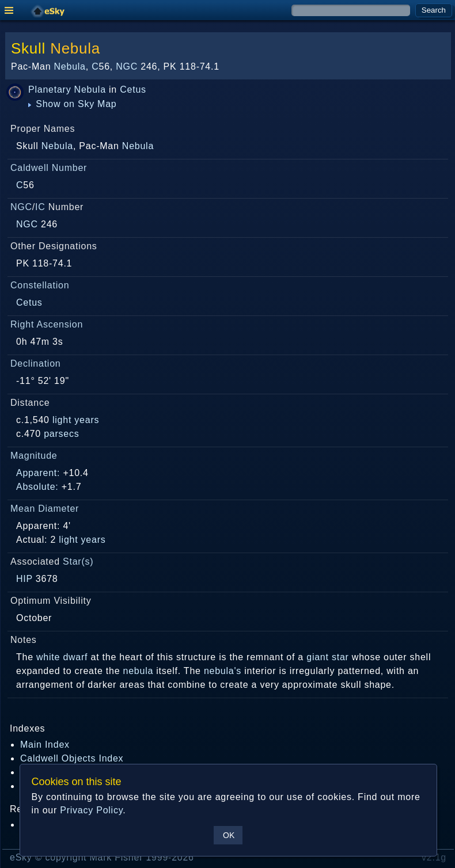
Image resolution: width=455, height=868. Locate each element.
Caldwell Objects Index (72, 758)
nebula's (223, 671)
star (340, 657)
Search (434, 10)
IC (40, 207)
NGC (127, 66)
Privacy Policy (91, 810)
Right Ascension (47, 324)
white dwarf (62, 657)
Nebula (75, 48)
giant (317, 657)
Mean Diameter (45, 509)
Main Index (45, 745)
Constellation (40, 285)
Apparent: (38, 473)
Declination (35, 363)
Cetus (133, 90)
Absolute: (37, 487)
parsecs (61, 434)
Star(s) (78, 561)
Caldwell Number (49, 168)
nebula (139, 671)
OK (229, 835)
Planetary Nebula (67, 90)
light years (76, 420)
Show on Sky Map (73, 104)
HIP (24, 579)
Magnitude (34, 456)
